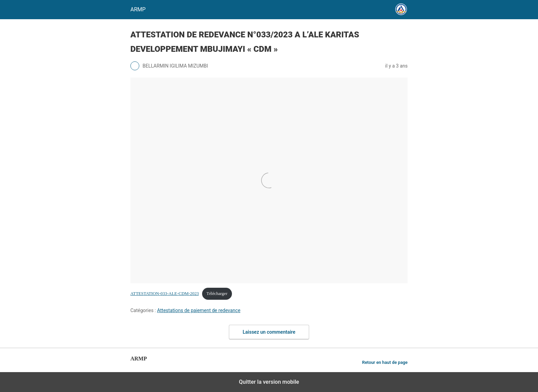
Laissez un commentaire (269, 332)
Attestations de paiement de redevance (199, 310)
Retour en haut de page (385, 362)
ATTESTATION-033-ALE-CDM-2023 (165, 294)
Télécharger (217, 294)
